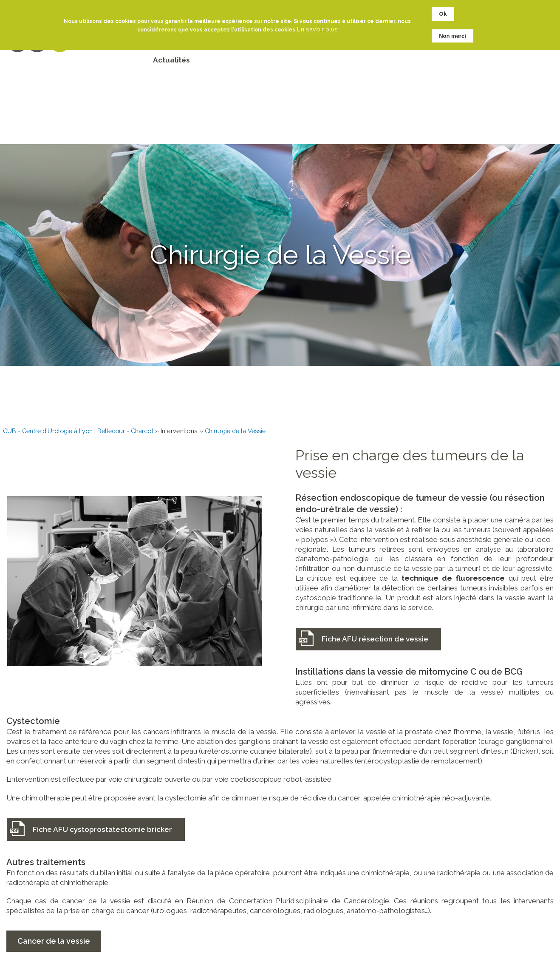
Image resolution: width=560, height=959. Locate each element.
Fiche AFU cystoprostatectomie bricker (102, 829)
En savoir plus (317, 25)
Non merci (453, 32)
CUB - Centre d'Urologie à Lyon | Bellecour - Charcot (78, 431)
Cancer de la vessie (54, 941)
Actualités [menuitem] (171, 60)
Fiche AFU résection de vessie (375, 639)
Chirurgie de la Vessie (235, 431)
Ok (443, 10)
